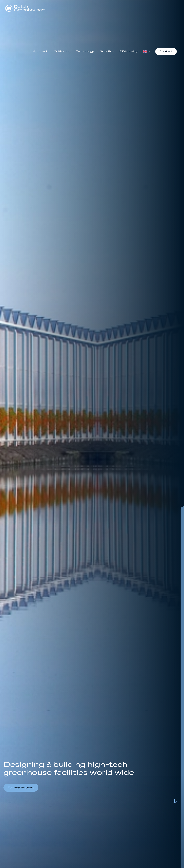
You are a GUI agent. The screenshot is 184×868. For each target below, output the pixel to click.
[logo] (24, 8)
